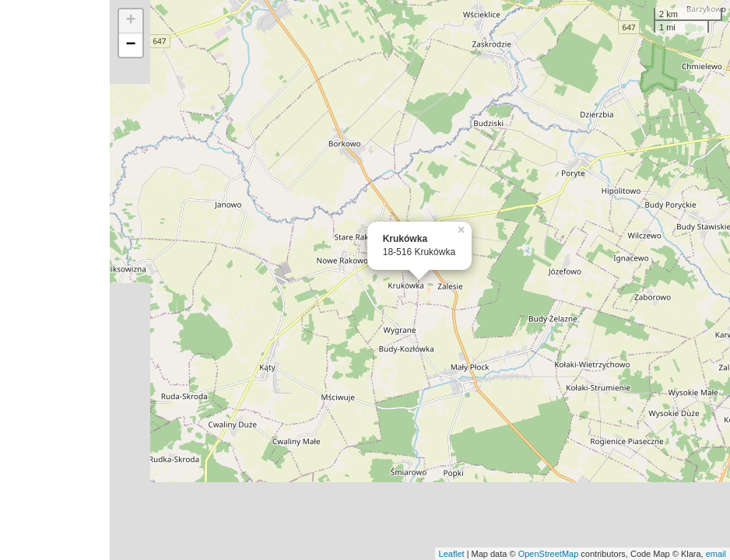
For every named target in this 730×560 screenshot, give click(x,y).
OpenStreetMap (549, 554)
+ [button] (131, 21)
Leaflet (452, 554)
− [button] (131, 45)
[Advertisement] (55, 280)
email (716, 554)
